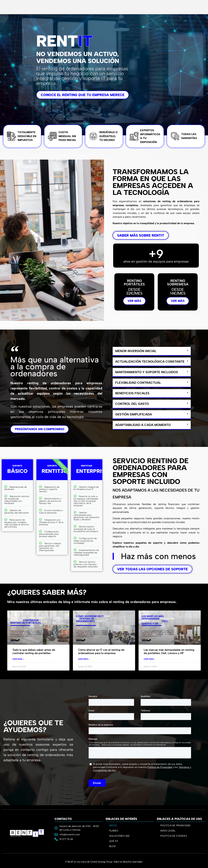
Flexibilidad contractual (138, 383)
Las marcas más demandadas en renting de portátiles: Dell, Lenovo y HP (169, 651)
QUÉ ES (114, 841)
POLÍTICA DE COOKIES (174, 836)
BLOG (112, 846)
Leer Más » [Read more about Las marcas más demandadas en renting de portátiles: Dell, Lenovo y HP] (149, 659)
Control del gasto (132, 404)
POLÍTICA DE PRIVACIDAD (175, 826)
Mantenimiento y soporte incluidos (147, 372)
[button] (152, 351)
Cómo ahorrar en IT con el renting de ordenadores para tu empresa (101, 651)
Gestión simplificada (134, 414)
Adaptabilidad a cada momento (143, 425)
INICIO (113, 826)
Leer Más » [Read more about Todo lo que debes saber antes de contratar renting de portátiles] (18, 659)
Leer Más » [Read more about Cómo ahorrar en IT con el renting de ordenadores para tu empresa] (84, 659)
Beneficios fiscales (132, 393)
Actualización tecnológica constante (150, 362)
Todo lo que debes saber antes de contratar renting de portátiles (34, 651)
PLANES (115, 831)
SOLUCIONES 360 (119, 836)
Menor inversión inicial (136, 351)
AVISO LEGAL (168, 831)
